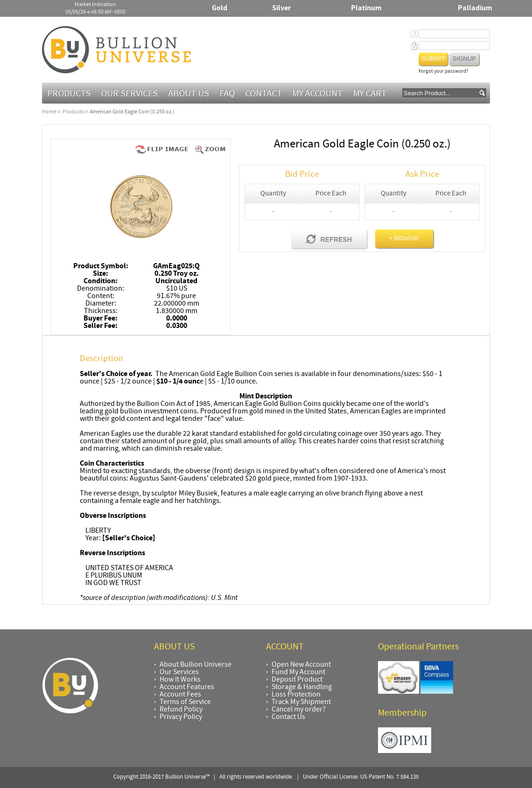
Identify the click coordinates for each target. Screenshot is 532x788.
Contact (263, 94)
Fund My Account (298, 672)
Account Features (187, 687)
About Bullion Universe (196, 665)
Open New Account (301, 665)
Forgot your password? (444, 72)
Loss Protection (296, 695)
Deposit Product (297, 680)
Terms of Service (185, 702)
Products (69, 94)
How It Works (180, 680)
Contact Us (288, 717)
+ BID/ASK (404, 238)
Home (49, 112)
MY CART (370, 94)
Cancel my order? (299, 710)
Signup (464, 59)
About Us (189, 94)
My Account (317, 94)
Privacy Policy (181, 717)
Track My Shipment (301, 702)
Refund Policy (181, 710)
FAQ (227, 94)
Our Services (129, 94)
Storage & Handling (302, 687)
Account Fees (180, 695)
